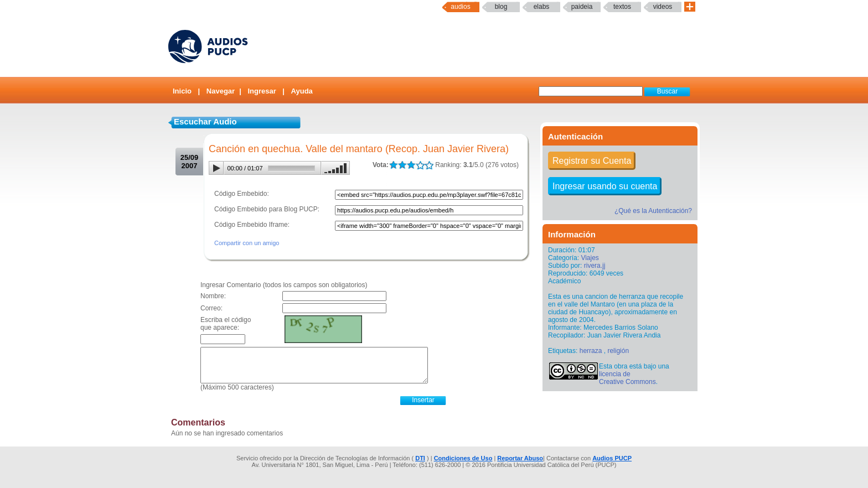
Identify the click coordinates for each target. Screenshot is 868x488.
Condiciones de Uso (463, 458)
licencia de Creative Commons (627, 378)
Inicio (182, 91)
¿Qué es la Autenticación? (653, 211)
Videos (663, 7)
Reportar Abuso (520, 458)
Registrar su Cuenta (592, 161)
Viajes (590, 258)
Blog (501, 7)
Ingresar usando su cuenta (605, 186)
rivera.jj (595, 266)
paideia (582, 7)
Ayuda (302, 91)
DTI (420, 458)
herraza (591, 351)
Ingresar (262, 91)
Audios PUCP (612, 458)
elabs (542, 7)
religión (618, 351)
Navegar (221, 91)
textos (622, 7)
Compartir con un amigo (247, 243)
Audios (460, 7)
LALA (393, 165)
